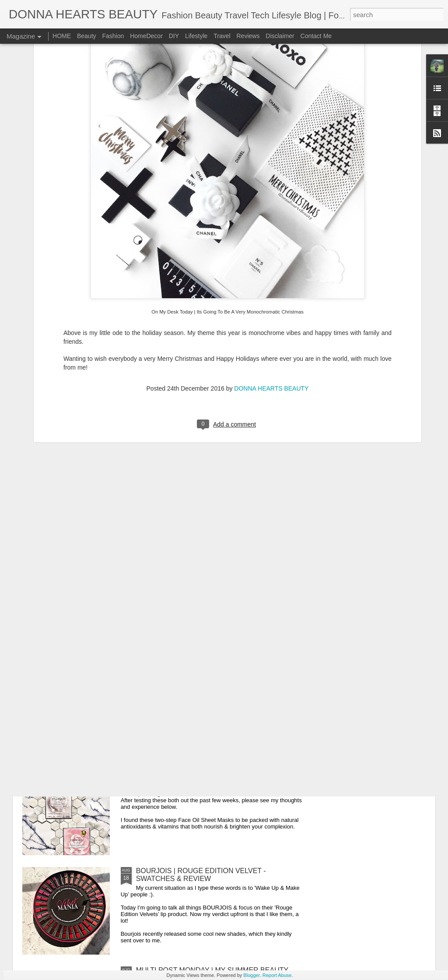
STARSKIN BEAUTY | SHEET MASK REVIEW (208, 771)
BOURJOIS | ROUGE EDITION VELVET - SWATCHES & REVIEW (201, 875)
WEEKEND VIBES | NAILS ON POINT (196, 573)
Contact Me (316, 36)
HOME (62, 36)
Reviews (248, 36)
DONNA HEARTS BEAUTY (271, 261)
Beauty (87, 36)
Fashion (113, 36)
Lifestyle (196, 36)
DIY (174, 36)
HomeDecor (146, 36)
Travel (222, 36)
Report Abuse (277, 975)
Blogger (251, 975)
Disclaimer (280, 36)
